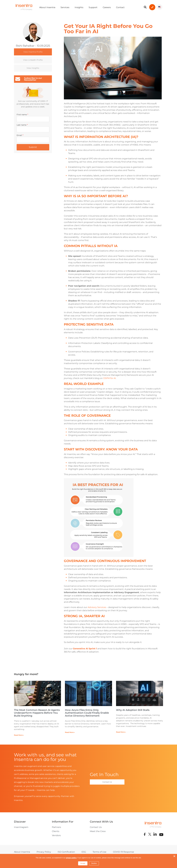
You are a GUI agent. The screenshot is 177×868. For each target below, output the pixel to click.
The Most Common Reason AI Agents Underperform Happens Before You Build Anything (37, 713)
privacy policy (71, 858)
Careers (107, 7)
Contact (120, 7)
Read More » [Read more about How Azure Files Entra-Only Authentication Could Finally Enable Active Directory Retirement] (70, 732)
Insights (79, 7)
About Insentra (47, 7)
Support (93, 7)
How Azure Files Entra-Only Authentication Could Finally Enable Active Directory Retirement (87, 713)
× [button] (174, 856)
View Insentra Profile (33, 52)
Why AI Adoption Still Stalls (133, 710)
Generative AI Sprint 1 (85, 649)
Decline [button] (94, 863)
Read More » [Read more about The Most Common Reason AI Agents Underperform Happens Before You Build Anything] (19, 735)
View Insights (33, 68)
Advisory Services (97, 607)
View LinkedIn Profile (33, 60)
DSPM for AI (110, 378)
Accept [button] (83, 863)
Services (65, 7)
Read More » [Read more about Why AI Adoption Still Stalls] (121, 732)
